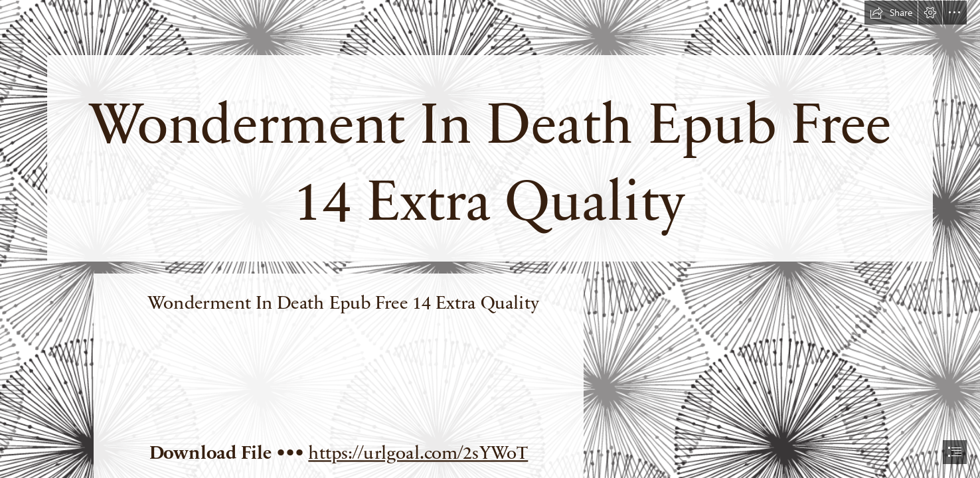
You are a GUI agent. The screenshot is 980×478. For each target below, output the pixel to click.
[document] (490, 239)
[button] (891, 13)
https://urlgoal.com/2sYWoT (418, 451)
